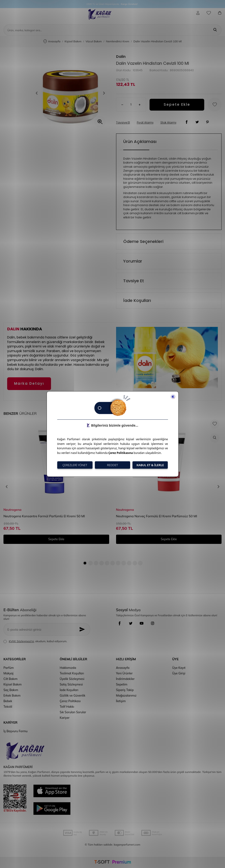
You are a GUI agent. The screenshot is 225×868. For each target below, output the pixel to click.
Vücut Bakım (94, 41)
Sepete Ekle (177, 104)
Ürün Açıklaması (140, 141)
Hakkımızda (68, 668)
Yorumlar (133, 261)
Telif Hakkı (67, 707)
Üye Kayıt (179, 668)
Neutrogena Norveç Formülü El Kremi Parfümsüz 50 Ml (157, 516)
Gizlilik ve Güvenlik (73, 695)
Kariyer (65, 718)
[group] (70, 93)
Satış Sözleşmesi (71, 684)
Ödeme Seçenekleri (143, 241)
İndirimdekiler (125, 679)
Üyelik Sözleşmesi (72, 679)
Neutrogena (12, 510)
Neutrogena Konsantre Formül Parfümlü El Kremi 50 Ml (44, 516)
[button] (38, 93)
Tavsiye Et (123, 123)
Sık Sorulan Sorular (73, 712)
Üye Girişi (179, 673)
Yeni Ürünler (124, 673)
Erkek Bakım (12, 695)
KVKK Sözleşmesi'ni (21, 641)
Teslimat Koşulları (72, 673)
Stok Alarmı (168, 123)
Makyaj (8, 673)
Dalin (121, 57)
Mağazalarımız (126, 695)
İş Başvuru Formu (15, 731)
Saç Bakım (11, 690)
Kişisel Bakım (73, 41)
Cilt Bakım (10, 679)
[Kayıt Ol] (83, 629)
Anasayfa (52, 42)
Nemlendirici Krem (118, 41)
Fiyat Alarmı (145, 123)
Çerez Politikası (70, 701)
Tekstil (8, 707)
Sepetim (122, 684)
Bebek (8, 701)
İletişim (121, 701)
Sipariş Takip (125, 690)
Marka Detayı (29, 383)
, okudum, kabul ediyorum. (35, 641)
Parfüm (9, 668)
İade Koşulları (137, 300)
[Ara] (215, 30)
